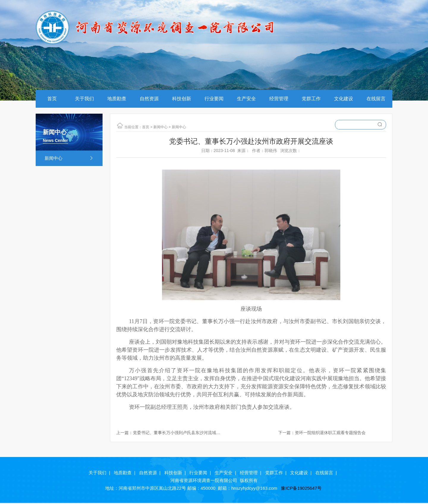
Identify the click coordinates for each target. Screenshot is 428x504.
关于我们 (84, 99)
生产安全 (246, 99)
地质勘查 (117, 99)
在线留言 (376, 99)
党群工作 (311, 99)
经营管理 (279, 99)
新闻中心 (69, 158)
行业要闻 (214, 99)
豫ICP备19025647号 (302, 488)
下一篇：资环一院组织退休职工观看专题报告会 (322, 433)
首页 (52, 99)
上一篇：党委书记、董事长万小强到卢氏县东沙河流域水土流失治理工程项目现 (168, 433)
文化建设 (344, 99)
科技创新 (182, 99)
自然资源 (149, 99)
